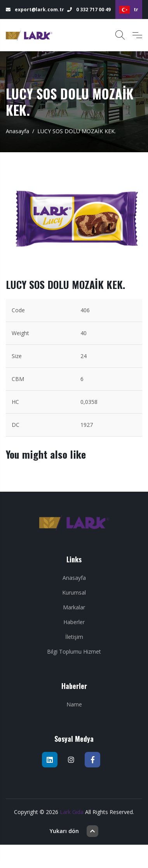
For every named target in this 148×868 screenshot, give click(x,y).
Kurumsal (74, 592)
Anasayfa (17, 131)
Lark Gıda (72, 812)
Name (74, 704)
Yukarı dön (74, 831)
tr (129, 10)
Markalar (74, 607)
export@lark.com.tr (35, 10)
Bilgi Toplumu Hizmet (74, 651)
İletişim (74, 637)
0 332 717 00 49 (89, 10)
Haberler (74, 622)
